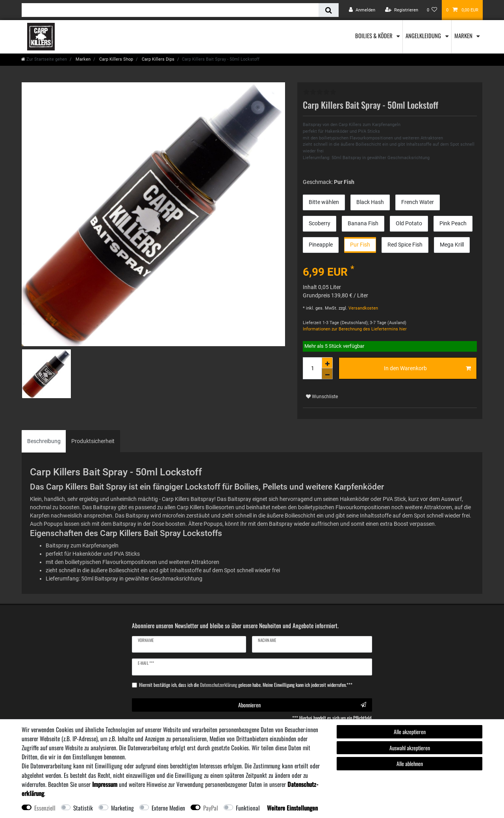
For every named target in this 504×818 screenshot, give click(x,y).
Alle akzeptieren (410, 732)
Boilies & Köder (374, 35)
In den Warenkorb (428, 369)
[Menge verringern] (327, 374)
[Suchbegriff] (170, 10)
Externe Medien (168, 808)
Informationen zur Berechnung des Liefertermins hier (355, 329)
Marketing (122, 808)
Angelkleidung (424, 35)
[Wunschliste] (432, 10)
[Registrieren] (402, 10)
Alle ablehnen (410, 763)
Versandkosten (363, 308)
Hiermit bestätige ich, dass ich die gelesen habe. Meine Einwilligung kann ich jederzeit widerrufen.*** (246, 685)
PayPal (211, 808)
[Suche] (329, 10)
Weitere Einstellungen (292, 808)
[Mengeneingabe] (312, 368)
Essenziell (45, 808)
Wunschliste (322, 397)
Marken (464, 35)
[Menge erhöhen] (327, 363)
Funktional (248, 808)
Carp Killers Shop (116, 59)
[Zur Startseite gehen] (44, 59)
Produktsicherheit (93, 441)
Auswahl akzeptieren (410, 748)
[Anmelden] (362, 10)
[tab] (44, 441)
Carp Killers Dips (157, 59)
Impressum (105, 784)
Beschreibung (44, 441)
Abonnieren (302, 705)
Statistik (83, 808)
